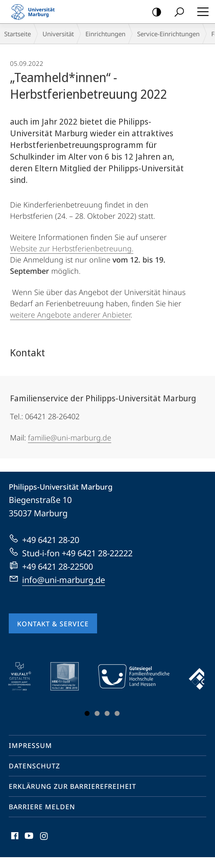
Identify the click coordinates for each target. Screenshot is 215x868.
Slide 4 (117, 713)
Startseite (17, 34)
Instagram (44, 838)
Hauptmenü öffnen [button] (200, 12)
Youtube (28, 838)
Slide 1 (87, 713)
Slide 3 (107, 713)
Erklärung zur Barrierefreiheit (72, 786)
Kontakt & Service (53, 624)
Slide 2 (97, 713)
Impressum (30, 745)
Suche (176, 12)
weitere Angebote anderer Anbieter (70, 315)
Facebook (14, 838)
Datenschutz (34, 766)
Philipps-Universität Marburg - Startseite (35, 12)
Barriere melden (42, 807)
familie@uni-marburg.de (70, 438)
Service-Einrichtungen (168, 34)
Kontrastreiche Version (154, 12)
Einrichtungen (105, 34)
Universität (58, 34)
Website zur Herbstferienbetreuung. (72, 248)
